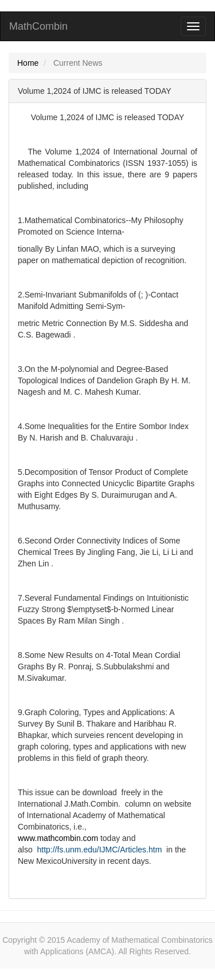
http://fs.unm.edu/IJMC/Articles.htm (99, 850)
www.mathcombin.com (58, 838)
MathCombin (38, 26)
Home (28, 63)
